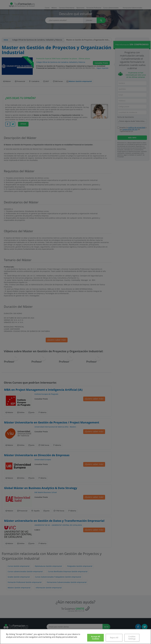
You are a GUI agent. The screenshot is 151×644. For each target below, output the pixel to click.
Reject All (114, 638)
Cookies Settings (132, 638)
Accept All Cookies (96, 638)
